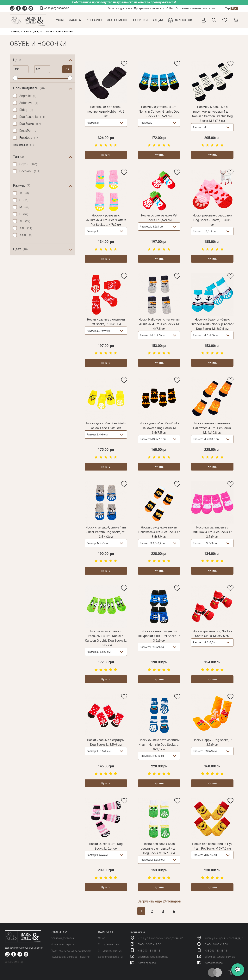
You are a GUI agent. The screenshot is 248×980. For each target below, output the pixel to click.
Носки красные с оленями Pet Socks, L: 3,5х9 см (106, 322)
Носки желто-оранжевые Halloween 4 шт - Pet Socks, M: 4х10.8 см (212, 428)
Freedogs (29, 138)
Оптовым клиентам (188, 8)
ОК (67, 69)
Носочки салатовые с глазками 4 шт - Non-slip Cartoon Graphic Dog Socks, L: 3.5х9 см (106, 638)
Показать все (20, 145)
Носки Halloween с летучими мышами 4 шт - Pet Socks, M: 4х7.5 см (159, 324)
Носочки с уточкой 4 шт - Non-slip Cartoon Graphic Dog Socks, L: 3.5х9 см (159, 112)
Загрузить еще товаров (159, 901)
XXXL (26, 235)
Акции (158, 20)
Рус (234, 8)
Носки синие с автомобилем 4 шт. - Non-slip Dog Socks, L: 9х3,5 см (159, 745)
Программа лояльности (149, 8)
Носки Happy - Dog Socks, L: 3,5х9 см (212, 742)
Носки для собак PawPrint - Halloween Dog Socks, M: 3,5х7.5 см (159, 428)
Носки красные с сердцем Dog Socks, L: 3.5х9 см (106, 742)
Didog (26, 110)
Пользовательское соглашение (70, 957)
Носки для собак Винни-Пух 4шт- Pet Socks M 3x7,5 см (212, 846)
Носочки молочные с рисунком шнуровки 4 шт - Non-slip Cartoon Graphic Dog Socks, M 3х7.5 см (212, 114)
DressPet (28, 131)
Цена (17, 60)
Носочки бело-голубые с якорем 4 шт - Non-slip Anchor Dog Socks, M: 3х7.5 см (212, 324)
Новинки (140, 20)
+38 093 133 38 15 (149, 951)
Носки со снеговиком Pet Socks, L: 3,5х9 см (159, 218)
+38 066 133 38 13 (216, 951)
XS (24, 193)
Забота (75, 20)
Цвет (20, 249)
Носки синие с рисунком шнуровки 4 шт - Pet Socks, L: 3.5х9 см (159, 636)
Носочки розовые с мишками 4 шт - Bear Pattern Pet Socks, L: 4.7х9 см (106, 220)
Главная (14, 32)
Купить (106, 155)
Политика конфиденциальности (71, 951)
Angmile (28, 96)
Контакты (209, 8)
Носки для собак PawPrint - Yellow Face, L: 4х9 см (106, 426)
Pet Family (94, 20)
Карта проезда (147, 963)
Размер (22, 185)
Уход (60, 20)
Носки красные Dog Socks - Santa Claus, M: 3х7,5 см (212, 634)
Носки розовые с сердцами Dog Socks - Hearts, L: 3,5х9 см (212, 220)
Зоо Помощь (118, 20)
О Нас (170, 8)
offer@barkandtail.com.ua (153, 957)
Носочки (30, 171)
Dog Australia (32, 117)
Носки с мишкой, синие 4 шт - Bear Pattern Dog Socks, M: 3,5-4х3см (106, 532)
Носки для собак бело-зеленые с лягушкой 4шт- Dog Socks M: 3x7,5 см (159, 849)
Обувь (28, 164)
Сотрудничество (108, 944)
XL (25, 221)
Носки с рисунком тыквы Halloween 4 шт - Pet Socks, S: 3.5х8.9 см (159, 532)
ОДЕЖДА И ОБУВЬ (42, 32)
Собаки (25, 32)
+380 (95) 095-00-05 (57, 8)
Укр (227, 8)
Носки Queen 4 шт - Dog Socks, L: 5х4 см (106, 846)
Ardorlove (29, 103)
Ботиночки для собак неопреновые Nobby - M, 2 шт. (106, 112)
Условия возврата (62, 944)
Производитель (29, 88)
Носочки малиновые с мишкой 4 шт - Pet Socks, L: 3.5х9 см (212, 532)
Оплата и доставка (120, 8)
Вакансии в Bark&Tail (111, 957)
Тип (18, 157)
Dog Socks (30, 124)
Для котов (183, 20)
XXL (26, 228)
